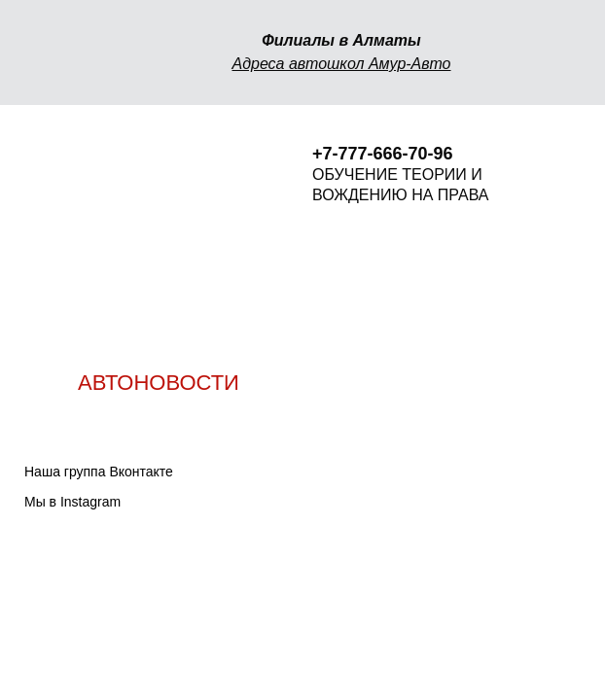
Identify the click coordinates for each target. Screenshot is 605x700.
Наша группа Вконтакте (99, 472)
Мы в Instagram (72, 502)
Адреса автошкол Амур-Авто (341, 64)
